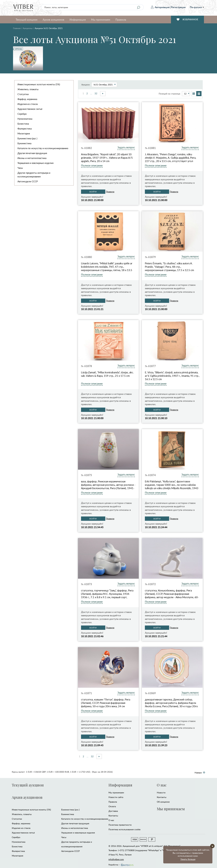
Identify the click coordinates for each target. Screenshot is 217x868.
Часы (20, 168)
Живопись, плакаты (28, 89)
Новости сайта (116, 797)
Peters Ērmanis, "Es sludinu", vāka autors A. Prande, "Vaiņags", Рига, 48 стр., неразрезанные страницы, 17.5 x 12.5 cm (169, 267)
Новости (161, 793)
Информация (78, 20)
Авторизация (160, 7)
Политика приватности (120, 825)
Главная (17, 28)
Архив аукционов (53, 20)
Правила (121, 20)
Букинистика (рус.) (27, 138)
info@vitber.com (116, 859)
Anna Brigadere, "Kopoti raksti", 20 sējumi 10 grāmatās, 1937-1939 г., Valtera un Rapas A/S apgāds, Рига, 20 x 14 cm (107, 158)
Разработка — (121, 864)
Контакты (113, 816)
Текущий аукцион (27, 20)
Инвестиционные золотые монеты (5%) (39, 84)
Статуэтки (23, 94)
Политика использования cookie (124, 829)
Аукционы (28, 28)
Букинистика (24, 143)
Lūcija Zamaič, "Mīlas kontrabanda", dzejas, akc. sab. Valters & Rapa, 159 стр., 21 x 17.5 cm (107, 374)
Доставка (113, 811)
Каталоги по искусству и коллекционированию (43, 148)
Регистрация (178, 7)
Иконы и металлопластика (32, 158)
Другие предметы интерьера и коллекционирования (34, 175)
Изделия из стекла (28, 104)
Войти (93, 192)
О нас (111, 820)
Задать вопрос (126, 147)
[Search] (138, 7)
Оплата (112, 806)
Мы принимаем (101, 20)
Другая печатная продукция (32, 153)
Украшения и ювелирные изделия (35, 163)
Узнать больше (188, 859)
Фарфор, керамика (27, 99)
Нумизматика (25, 119)
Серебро (22, 114)
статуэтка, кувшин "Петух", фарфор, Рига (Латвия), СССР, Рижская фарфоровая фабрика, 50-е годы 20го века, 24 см (106, 703)
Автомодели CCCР (28, 181)
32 (96, 93)
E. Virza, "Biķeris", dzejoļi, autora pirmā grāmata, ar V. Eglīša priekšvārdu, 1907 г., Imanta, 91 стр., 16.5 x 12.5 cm (172, 376)
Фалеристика (25, 129)
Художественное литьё (30, 109)
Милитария (24, 133)
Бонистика (23, 124)
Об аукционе (163, 802)
